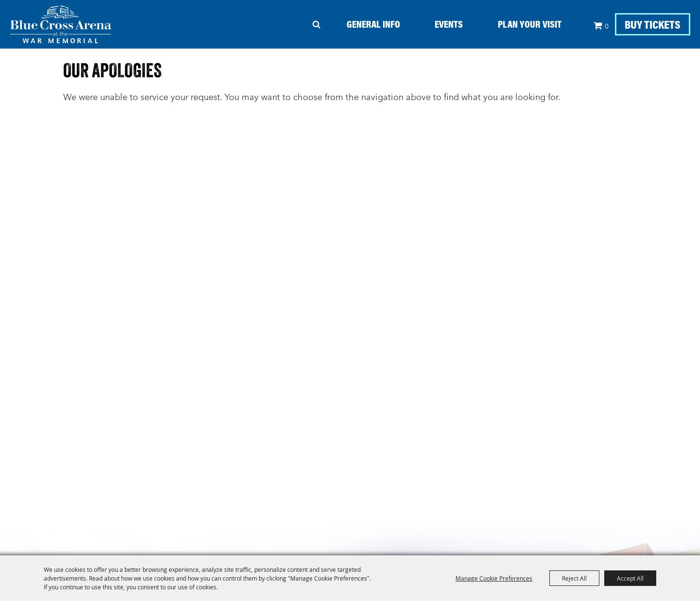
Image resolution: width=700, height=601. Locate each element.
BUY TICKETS (653, 24)
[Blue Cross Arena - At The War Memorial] (61, 24)
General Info (373, 24)
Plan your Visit (530, 24)
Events (449, 24)
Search (317, 24)
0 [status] (607, 26)
